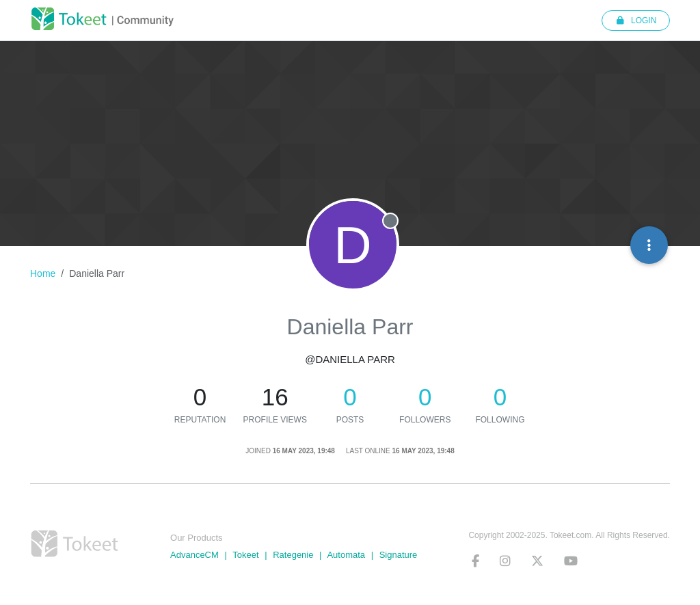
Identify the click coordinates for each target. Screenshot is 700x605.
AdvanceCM (194, 555)
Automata (346, 555)
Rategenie (293, 555)
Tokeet (245, 555)
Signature (399, 555)
